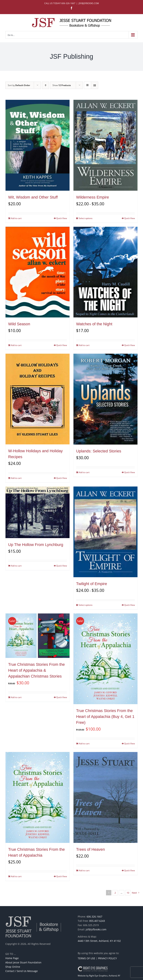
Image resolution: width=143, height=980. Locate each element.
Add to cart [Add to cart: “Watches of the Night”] (84, 345)
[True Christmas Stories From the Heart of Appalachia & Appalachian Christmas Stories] (38, 636)
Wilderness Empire (93, 197)
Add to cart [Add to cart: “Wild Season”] (16, 345)
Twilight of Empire (92, 584)
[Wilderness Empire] (105, 145)
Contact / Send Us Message (22, 971)
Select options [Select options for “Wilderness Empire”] (86, 218)
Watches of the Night (94, 324)
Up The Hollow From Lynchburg (36, 545)
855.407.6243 (97, 921)
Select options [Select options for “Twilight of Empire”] (86, 605)
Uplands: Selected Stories (99, 451)
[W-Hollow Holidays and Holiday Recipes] (38, 399)
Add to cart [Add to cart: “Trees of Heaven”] (84, 870)
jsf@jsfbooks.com (96, 929)
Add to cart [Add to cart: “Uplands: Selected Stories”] (84, 472)
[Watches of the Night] (105, 272)
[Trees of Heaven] (105, 797)
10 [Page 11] (128, 893)
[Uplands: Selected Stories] (105, 399)
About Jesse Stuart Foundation (23, 962)
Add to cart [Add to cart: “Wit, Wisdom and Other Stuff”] (16, 218)
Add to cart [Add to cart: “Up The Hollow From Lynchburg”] (16, 566)
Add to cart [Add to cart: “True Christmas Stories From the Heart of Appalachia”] (16, 876)
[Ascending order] (45, 85)
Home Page (12, 958)
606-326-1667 (68, 3)
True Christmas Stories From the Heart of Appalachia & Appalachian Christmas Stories (36, 670)
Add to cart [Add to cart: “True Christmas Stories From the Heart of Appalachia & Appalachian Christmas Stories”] (16, 697)
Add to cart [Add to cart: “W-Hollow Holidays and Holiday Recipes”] (16, 478)
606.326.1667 (94, 917)
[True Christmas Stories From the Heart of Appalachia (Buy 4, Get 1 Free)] (105, 659)
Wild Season (19, 324)
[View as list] (95, 85)
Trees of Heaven (91, 849)
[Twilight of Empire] (105, 532)
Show (62, 85)
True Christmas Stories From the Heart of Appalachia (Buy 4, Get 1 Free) (105, 717)
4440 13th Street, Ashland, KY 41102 (99, 941)
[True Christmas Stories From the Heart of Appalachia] (38, 797)
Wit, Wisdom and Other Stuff (33, 197)
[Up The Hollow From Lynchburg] (38, 512)
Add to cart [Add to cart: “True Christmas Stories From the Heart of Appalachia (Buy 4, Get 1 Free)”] (84, 744)
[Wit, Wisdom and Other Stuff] (38, 145)
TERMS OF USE (86, 958)
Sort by (19, 85)
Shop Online (13, 967)
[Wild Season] (38, 272)
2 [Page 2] (115, 893)
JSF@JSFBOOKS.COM (89, 3)
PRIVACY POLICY (107, 958)
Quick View (62, 218)
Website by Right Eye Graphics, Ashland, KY (99, 976)
